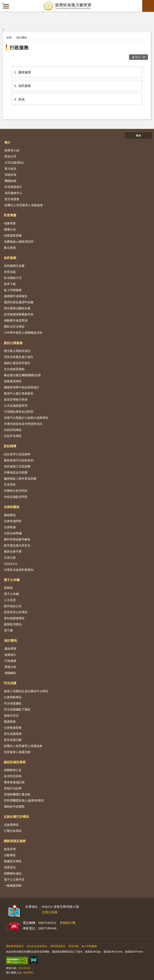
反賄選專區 (11, 825)
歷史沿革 (10, 156)
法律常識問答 (13, 521)
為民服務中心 (13, 193)
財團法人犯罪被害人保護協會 (24, 205)
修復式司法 (11, 715)
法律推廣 (10, 527)
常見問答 (10, 485)
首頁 (9, 37)
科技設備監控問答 (16, 497)
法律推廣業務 (13, 728)
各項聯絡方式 (13, 278)
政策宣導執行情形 (16, 399)
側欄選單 (6, 6)
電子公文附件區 (14, 879)
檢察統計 (10, 655)
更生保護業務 (13, 734)
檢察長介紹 (12, 150)
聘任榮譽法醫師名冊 (17, 308)
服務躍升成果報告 (16, 296)
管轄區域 (10, 175)
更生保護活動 (13, 740)
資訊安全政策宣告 (37, 946)
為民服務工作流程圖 (17, 466)
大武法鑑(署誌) (14, 162)
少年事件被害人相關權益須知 (23, 332)
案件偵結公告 (13, 606)
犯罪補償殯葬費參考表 (19, 314)
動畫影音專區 (13, 861)
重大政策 (10, 168)
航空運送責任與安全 (17, 545)
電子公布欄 (12, 580)
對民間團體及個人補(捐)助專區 (24, 800)
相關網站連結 (13, 873)
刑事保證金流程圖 (16, 472)
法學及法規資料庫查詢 (19, 570)
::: (3, 3)
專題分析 (10, 667)
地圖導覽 (10, 223)
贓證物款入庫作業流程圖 (20, 478)
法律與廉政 (12, 507)
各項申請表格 (13, 776)
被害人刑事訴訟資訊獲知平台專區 (26, 691)
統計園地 (22, 37)
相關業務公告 (13, 770)
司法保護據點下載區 (17, 709)
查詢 (148, 6)
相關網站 (10, 673)
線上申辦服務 (13, 290)
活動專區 (10, 855)
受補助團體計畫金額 (17, 794)
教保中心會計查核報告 (19, 393)
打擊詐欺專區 (13, 831)
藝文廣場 (10, 248)
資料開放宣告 (58, 946)
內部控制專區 (13, 430)
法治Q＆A (11, 564)
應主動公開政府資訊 (17, 351)
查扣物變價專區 (14, 618)
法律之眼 (10, 557)
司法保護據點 (13, 703)
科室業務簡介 (13, 187)
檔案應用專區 (13, 381)
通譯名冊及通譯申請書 (19, 302)
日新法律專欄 (13, 533)
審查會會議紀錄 (14, 782)
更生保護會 (12, 199)
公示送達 (10, 600)
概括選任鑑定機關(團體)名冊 (22, 375)
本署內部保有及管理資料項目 (23, 424)
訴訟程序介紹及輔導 (17, 454)
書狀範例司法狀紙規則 (19, 460)
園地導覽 (10, 648)
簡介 (7, 142)
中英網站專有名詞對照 (19, 412)
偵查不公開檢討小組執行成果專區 (26, 418)
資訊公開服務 (13, 343)
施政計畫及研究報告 (17, 363)
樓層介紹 (10, 229)
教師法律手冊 (13, 551)
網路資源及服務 (15, 841)
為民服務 (22, 86)
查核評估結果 (13, 788)
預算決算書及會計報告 (19, 357)
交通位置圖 (50, 912)
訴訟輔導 (10, 446)
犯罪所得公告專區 (16, 612)
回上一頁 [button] (140, 57)
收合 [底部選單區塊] (138, 135)
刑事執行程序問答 (16, 491)
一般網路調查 (13, 885)
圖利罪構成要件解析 (17, 539)
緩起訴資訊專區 (15, 762)
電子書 (8, 630)
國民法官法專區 (14, 326)
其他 (19, 99)
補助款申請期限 (14, 806)
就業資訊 (10, 867)
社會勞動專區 (13, 697)
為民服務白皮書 (14, 266)
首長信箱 (10, 272)
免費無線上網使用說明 (19, 241)
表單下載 (10, 284)
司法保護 (10, 683)
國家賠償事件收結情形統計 (22, 387)
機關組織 (10, 181)
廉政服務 (22, 72)
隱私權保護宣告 (15, 946)
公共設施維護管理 (16, 405)
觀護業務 (10, 721)
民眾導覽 (10, 215)
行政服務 (19, 47)
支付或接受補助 (14, 369)
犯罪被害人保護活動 (17, 752)
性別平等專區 (13, 436)
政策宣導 (10, 849)
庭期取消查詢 (13, 624)
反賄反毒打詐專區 (16, 817)
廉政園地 (10, 515)
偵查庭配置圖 (13, 235)
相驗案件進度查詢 (16, 320)
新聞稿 (8, 588)
